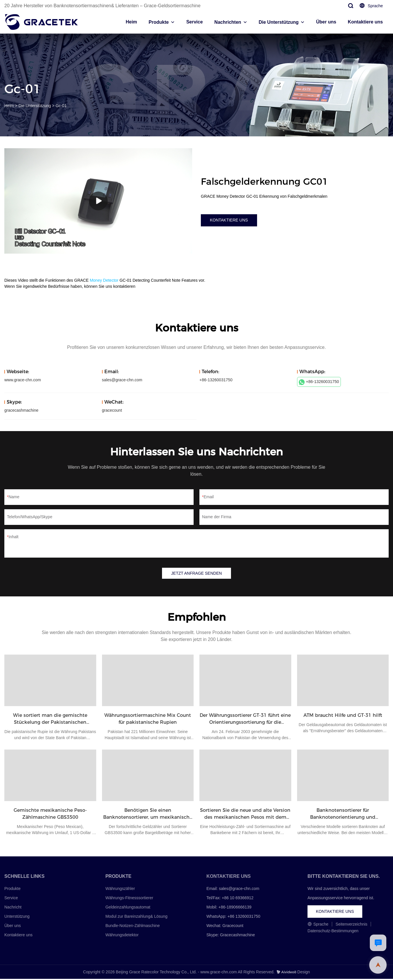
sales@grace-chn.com (122, 380)
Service (195, 22)
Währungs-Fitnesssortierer (129, 899)
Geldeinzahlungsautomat (128, 908)
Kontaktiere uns (365, 22)
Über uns (326, 22)
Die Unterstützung (279, 22)
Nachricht (13, 908)
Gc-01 (61, 106)
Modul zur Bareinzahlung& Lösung (137, 917)
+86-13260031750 (319, 382)
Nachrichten (228, 22)
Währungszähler (120, 889)
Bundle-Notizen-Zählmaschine (133, 927)
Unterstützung (17, 917)
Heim (131, 22)
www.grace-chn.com (23, 380)
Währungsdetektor (122, 936)
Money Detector (104, 280)
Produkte (159, 22)
